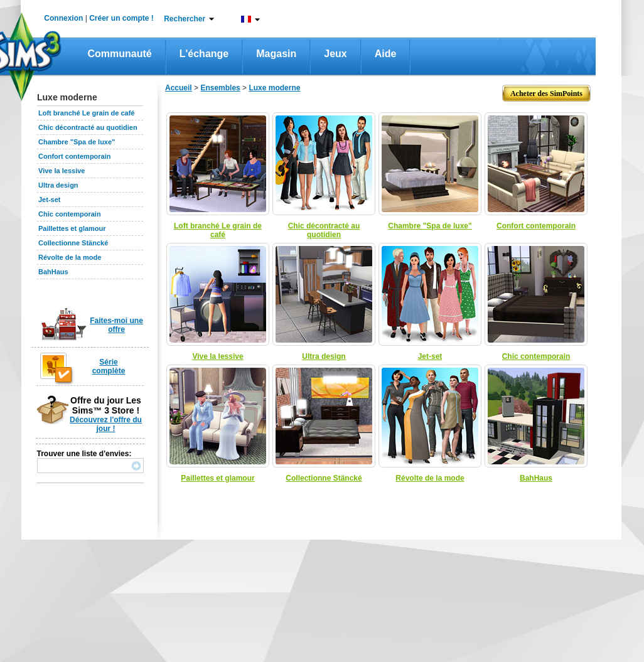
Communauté (120, 54)
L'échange (204, 54)
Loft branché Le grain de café (86, 113)
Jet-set (49, 200)
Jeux (335, 54)
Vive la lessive (62, 171)
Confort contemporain (75, 156)
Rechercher (185, 19)
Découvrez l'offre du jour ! (106, 424)
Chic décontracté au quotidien (88, 127)
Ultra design (58, 185)
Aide (386, 54)
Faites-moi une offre (116, 325)
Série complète (109, 366)
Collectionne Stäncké (73, 243)
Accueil (179, 88)
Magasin (276, 54)
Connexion (63, 18)
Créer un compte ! (121, 18)
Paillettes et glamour (72, 228)
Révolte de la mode (70, 257)
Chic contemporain (70, 214)
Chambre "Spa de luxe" (77, 142)
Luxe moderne (274, 88)
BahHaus (53, 272)
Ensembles (220, 88)
